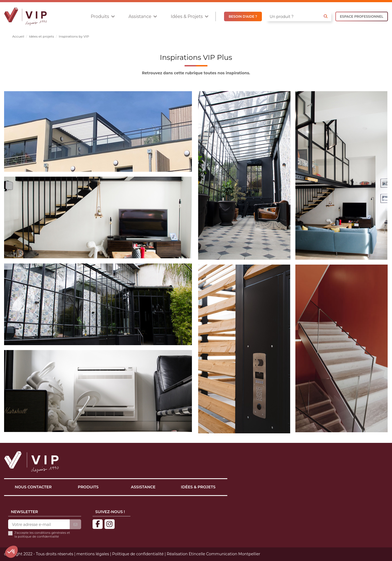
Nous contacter (33, 487)
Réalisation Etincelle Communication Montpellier (214, 554)
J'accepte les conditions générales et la (42, 535)
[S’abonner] (75, 525)
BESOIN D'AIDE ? (243, 16)
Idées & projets (198, 487)
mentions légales (93, 554)
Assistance (143, 487)
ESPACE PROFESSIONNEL (362, 16)
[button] (103, 16)
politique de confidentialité (39, 537)
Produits (88, 487)
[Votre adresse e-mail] (39, 525)
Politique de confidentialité (138, 554)
